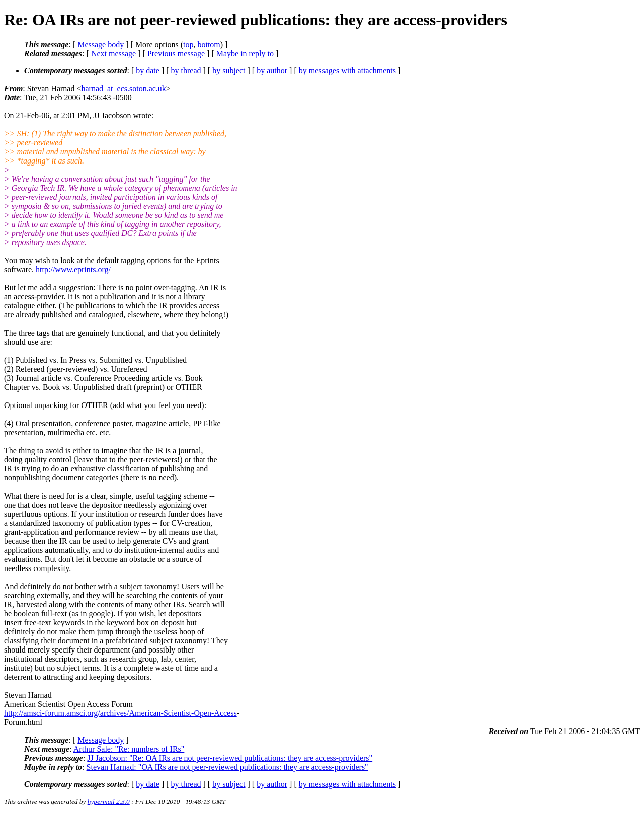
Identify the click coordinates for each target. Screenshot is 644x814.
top (188, 45)
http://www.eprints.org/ (73, 269)
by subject (229, 71)
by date (148, 71)
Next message (113, 54)
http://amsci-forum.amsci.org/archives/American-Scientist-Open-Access (120, 713)
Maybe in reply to (245, 54)
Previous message (176, 54)
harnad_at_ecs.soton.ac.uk (123, 88)
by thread (186, 71)
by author (272, 71)
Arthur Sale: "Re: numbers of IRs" (129, 749)
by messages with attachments (347, 71)
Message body (101, 45)
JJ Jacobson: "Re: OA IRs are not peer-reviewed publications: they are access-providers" (230, 758)
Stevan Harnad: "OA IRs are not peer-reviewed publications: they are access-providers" (227, 767)
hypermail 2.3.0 (109, 802)
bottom (209, 45)
